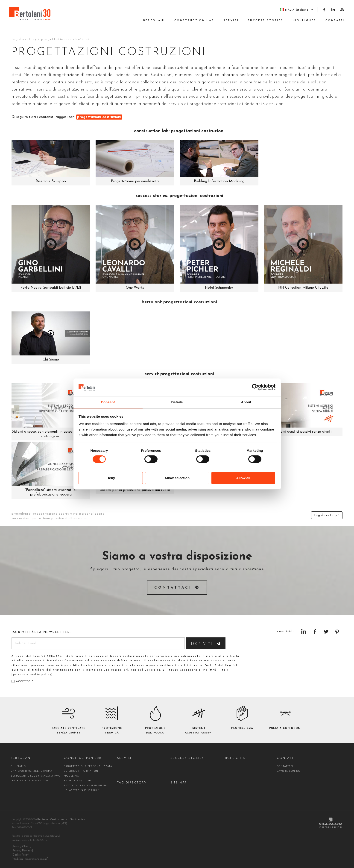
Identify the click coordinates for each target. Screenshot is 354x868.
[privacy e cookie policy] (32, 675)
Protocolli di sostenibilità (85, 786)
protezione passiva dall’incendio (59, 518)
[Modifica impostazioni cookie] (30, 859)
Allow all (243, 478)
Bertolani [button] (154, 21)
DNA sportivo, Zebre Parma (32, 771)
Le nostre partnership (81, 790)
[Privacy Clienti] (21, 847)
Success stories (266, 21)
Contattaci (173, 588)
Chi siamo (18, 766)
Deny (111, 478)
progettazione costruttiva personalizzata (69, 514)
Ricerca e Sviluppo (78, 781)
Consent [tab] (108, 402)
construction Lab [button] (194, 21)
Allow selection (177, 478)
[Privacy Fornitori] (22, 851)
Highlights (305, 21)
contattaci (285, 766)
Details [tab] (177, 402)
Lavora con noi (289, 771)
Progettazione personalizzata (88, 766)
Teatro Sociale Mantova (30, 781)
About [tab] (246, 402)
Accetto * (22, 681)
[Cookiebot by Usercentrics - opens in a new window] (255, 387)
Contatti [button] (335, 21)
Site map (179, 783)
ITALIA (296, 10)
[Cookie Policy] (20, 855)
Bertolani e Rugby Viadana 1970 (35, 776)
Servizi (231, 21)
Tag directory (24, 39)
